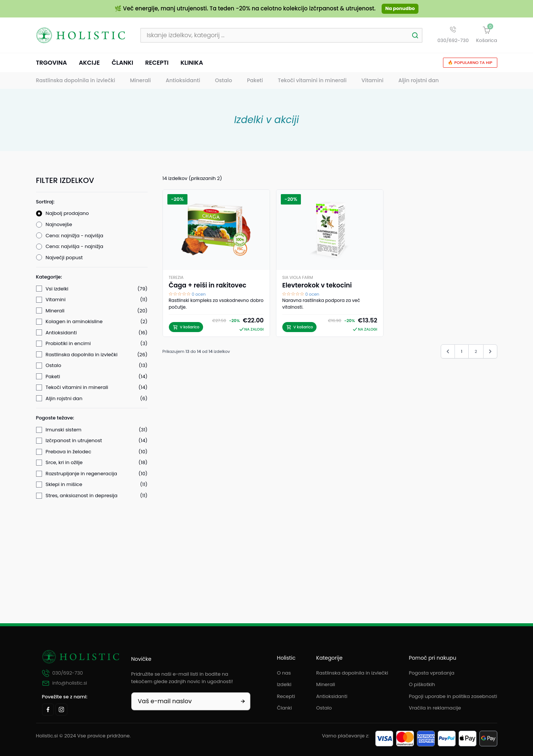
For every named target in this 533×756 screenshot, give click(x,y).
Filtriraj (91, 591)
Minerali (140, 82)
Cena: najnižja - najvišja (75, 237)
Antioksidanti (183, 82)
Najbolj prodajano (67, 215)
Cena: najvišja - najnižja (75, 248)
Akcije (89, 64)
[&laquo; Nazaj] (448, 353)
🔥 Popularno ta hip (470, 64)
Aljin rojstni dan (419, 82)
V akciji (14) (59, 571)
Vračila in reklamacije (435, 708)
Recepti (157, 64)
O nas (284, 673)
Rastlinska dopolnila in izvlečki (76, 82)
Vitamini (373, 82)
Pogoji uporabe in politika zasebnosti (453, 696)
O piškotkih (422, 684)
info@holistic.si (65, 684)
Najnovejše (59, 226)
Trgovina (52, 64)
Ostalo (224, 82)
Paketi (255, 82)
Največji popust (64, 259)
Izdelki (284, 684)
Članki (122, 64)
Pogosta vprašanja (431, 673)
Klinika (192, 64)
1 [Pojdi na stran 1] (462, 353)
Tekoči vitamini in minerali (312, 82)
